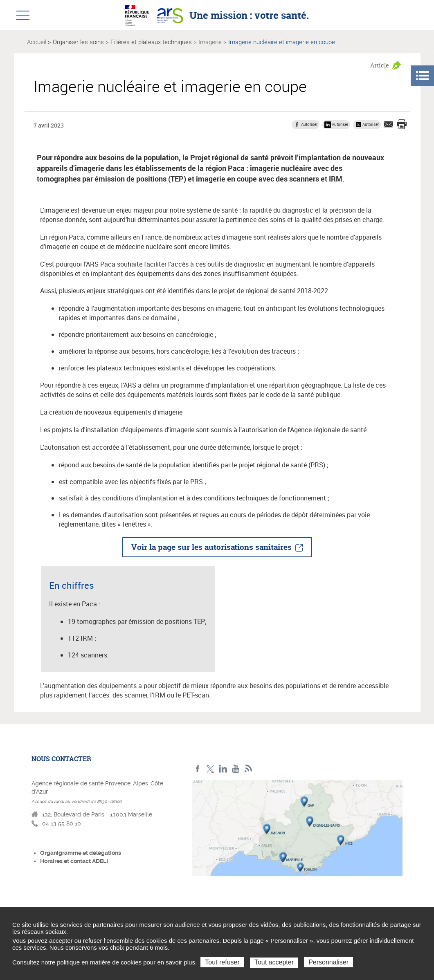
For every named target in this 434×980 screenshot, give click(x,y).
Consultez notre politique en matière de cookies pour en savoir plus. (105, 962)
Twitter (210, 769)
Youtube (236, 769)
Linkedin (223, 769)
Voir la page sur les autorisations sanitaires (211, 547)
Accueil (37, 42)
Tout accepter (274, 962)
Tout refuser (222, 962)
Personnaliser (328, 962)
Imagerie (210, 42)
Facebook (198, 769)
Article (380, 65)
